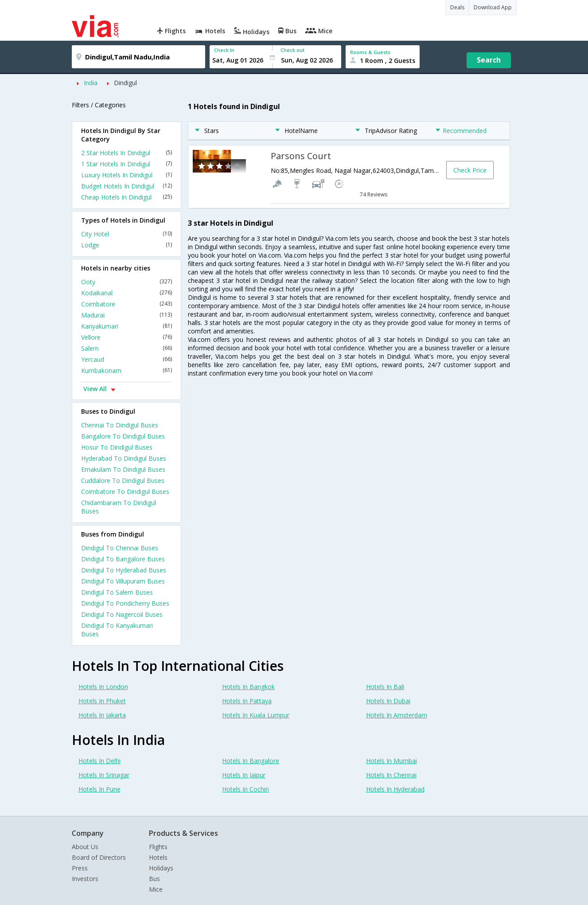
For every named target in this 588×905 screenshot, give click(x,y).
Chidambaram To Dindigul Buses (119, 507)
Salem (127, 348)
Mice (156, 889)
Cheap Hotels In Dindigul (127, 197)
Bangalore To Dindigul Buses (123, 436)
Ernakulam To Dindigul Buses (123, 469)
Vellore (127, 337)
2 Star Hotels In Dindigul (127, 153)
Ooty (127, 282)
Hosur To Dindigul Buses (117, 447)
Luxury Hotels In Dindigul (127, 175)
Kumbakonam (127, 370)
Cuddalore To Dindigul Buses (123, 480)
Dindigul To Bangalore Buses (123, 559)
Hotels (158, 857)
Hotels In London (103, 687)
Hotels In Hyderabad (395, 789)
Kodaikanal (127, 293)
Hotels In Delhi (99, 761)
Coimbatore (127, 304)
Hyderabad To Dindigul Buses (124, 458)
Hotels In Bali (385, 687)
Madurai (127, 315)
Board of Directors (99, 857)
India (91, 83)
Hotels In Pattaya (247, 701)
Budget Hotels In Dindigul (127, 186)
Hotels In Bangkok (248, 687)
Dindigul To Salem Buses (117, 592)
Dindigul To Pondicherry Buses (125, 603)
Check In (224, 50)
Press (80, 868)
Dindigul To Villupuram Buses (123, 581)
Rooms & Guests (370, 52)
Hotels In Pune (99, 789)
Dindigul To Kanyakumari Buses (117, 630)
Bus (154, 879)
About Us (85, 847)
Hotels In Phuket (102, 701)
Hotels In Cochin (245, 789)
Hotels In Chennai (391, 775)
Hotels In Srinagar (104, 775)
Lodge (127, 245)
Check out (292, 50)
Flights (158, 847)
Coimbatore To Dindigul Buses (125, 492)
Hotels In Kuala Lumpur (256, 715)
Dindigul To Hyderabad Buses (124, 570)
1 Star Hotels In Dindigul (127, 164)
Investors (85, 879)
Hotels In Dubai (388, 701)
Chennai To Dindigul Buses (120, 425)
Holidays (161, 868)
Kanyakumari (127, 326)
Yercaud (127, 359)
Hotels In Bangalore (251, 761)
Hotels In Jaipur (244, 775)
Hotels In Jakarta (102, 715)
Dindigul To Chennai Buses (120, 548)
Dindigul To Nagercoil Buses (122, 614)
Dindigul (125, 83)
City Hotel (127, 234)
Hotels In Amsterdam (397, 715)
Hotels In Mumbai (391, 761)
